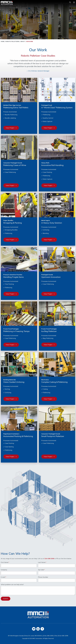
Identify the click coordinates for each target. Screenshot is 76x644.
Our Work (30, 41)
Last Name (42, 562)
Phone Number (43, 577)
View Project (11, 128)
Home (3, 41)
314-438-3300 (49, 559)
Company (4, 570)
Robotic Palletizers (12, 41)
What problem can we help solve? (12, 585)
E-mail (3, 577)
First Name (5, 562)
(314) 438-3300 (48, 636)
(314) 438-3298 (63, 636)
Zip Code (41, 570)
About (23, 41)
